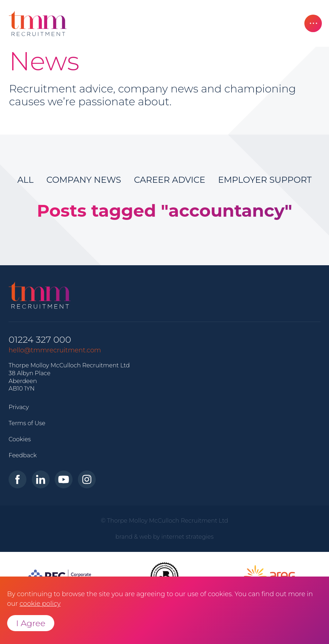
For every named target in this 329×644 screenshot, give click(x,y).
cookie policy (40, 604)
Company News (84, 180)
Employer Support (265, 180)
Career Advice (170, 180)
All (25, 180)
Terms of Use (27, 423)
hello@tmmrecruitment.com (55, 350)
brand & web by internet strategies (164, 537)
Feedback (23, 455)
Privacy (19, 407)
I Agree (31, 623)
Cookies (20, 439)
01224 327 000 (40, 340)
